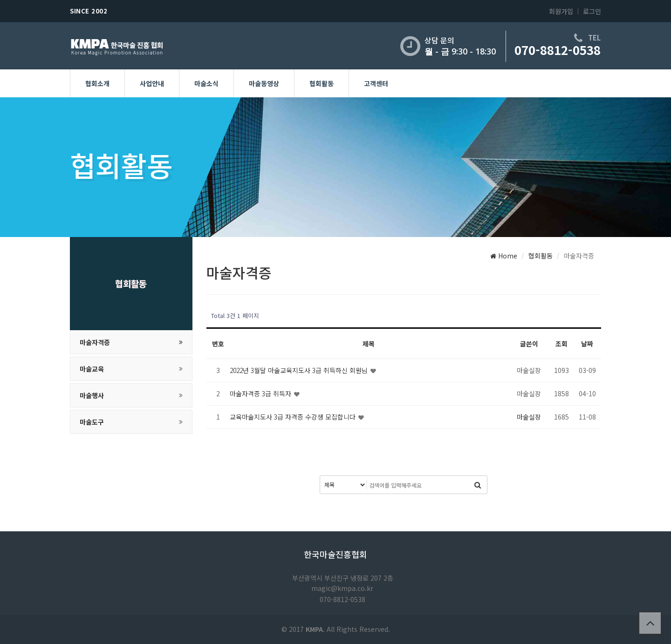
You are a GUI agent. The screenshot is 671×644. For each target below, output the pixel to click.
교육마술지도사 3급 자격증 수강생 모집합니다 (294, 417)
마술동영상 (264, 83)
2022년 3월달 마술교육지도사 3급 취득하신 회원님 (300, 370)
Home (504, 256)
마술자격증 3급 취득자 (261, 393)
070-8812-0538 (558, 50)
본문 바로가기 (0, 0)
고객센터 (376, 83)
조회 (561, 344)
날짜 (587, 344)
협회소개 (97, 83)
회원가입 (561, 11)
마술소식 (206, 83)
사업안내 (152, 83)
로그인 (592, 11)
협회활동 (322, 83)
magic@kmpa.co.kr (342, 588)
